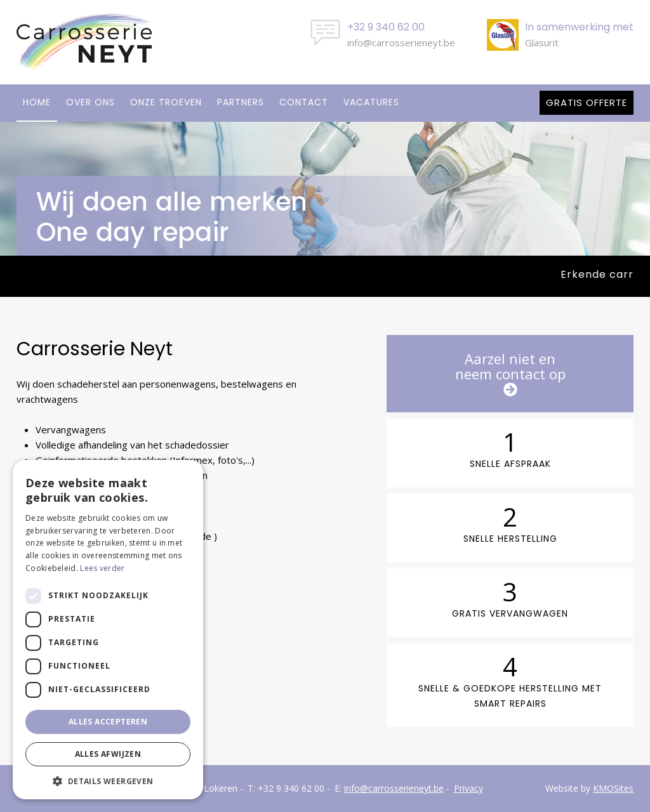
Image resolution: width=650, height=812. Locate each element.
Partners (241, 102)
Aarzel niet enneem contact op (510, 373)
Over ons (90, 102)
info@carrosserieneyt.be (401, 43)
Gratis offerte (587, 102)
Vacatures (371, 102)
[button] (108, 781)
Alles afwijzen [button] (108, 754)
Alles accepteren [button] (108, 722)
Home (37, 102)
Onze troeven (166, 102)
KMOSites (613, 788)
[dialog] (108, 630)
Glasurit (542, 43)
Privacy (468, 788)
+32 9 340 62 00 (291, 788)
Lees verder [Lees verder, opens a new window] (102, 568)
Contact (304, 102)
